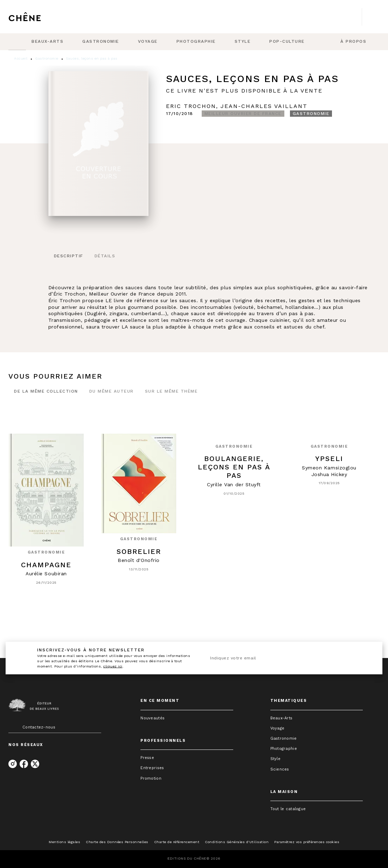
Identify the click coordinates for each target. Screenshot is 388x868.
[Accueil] (38, 17)
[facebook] (24, 764)
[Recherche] (371, 17)
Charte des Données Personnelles (117, 842)
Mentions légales (64, 842)
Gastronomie (47, 58)
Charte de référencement (177, 842)
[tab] (17, 42)
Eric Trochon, (193, 106)
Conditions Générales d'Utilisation (237, 842)
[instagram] (13, 764)
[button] (243, 114)
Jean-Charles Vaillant (264, 106)
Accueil (21, 58)
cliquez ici (113, 666)
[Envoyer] (363, 658)
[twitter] (35, 764)
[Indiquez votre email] (279, 658)
